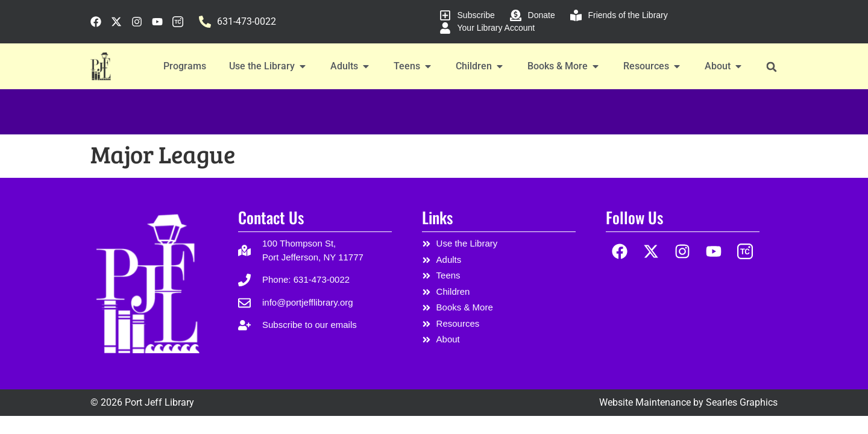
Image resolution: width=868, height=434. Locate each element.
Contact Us (271, 217)
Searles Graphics (742, 402)
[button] (771, 67)
